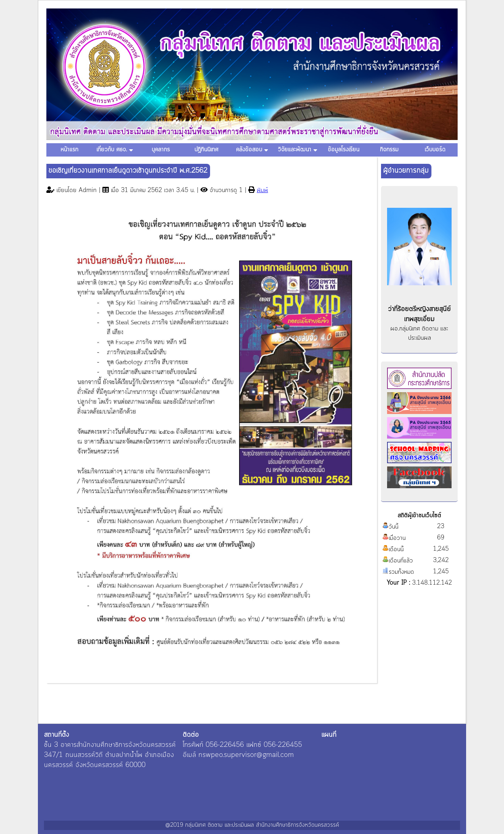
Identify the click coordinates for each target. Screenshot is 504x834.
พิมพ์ (262, 190)
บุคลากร (161, 150)
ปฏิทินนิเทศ (206, 150)
